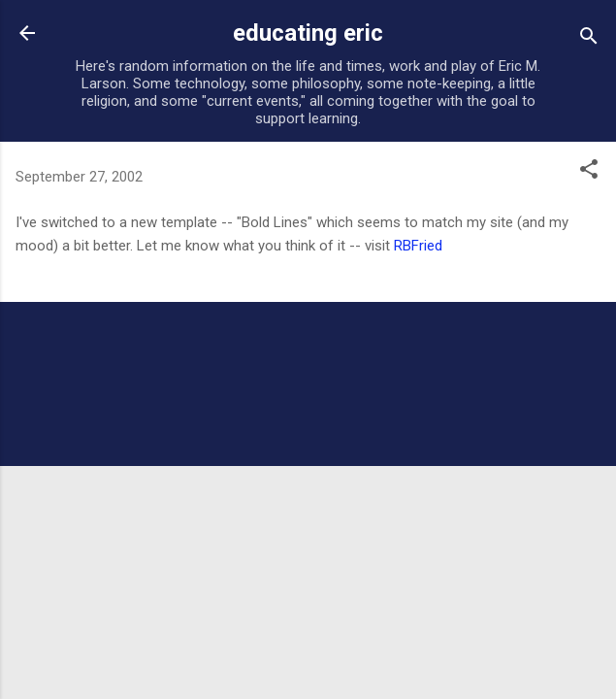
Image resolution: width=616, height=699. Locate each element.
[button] (589, 172)
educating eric (308, 33)
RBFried (418, 246)
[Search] (589, 39)
